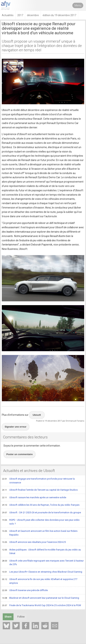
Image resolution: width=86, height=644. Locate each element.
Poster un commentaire (20, 454)
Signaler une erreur (16, 427)
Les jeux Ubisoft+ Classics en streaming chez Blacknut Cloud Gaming (42, 572)
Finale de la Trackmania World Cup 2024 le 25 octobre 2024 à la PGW (42, 606)
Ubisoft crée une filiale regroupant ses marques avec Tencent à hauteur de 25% (43, 563)
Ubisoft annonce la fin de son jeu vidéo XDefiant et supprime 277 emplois (40, 581)
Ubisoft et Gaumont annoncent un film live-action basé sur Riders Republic (40, 533)
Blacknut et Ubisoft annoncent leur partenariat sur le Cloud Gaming (41, 598)
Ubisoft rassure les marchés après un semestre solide (34, 498)
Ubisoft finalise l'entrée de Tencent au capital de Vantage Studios (40, 490)
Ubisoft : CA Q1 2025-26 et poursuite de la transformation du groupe (41, 513)
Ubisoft (37, 415)
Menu (78, 5)
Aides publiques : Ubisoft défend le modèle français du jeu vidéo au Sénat (41, 551)
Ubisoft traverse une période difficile (25, 591)
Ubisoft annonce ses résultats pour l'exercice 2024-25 (34, 542)
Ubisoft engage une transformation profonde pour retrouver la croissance (38, 481)
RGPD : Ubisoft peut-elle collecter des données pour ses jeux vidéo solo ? (41, 522)
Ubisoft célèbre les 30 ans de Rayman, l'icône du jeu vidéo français (41, 505)
